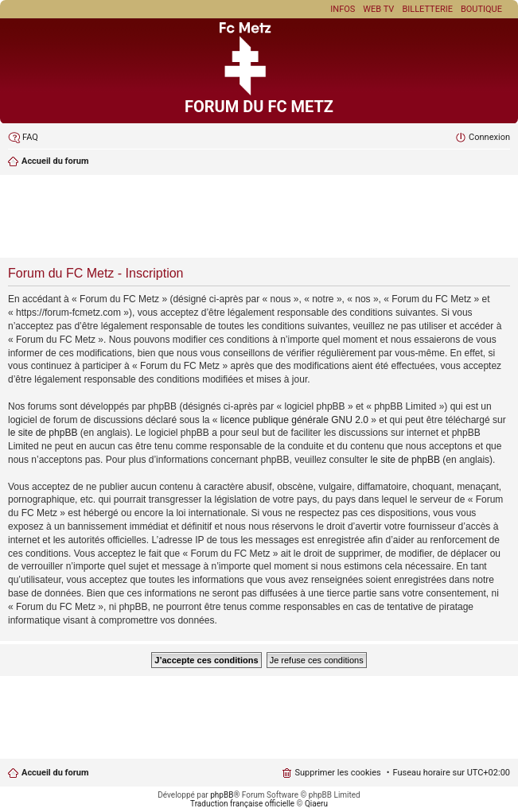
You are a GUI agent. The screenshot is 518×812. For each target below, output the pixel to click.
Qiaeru (316, 804)
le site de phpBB (43, 433)
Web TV (378, 9)
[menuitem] (23, 138)
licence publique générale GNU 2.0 (294, 420)
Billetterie (427, 9)
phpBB (222, 795)
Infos (343, 9)
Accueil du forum (55, 773)
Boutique (481, 9)
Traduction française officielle (242, 804)
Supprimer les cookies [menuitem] (337, 773)
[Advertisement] (259, 218)
